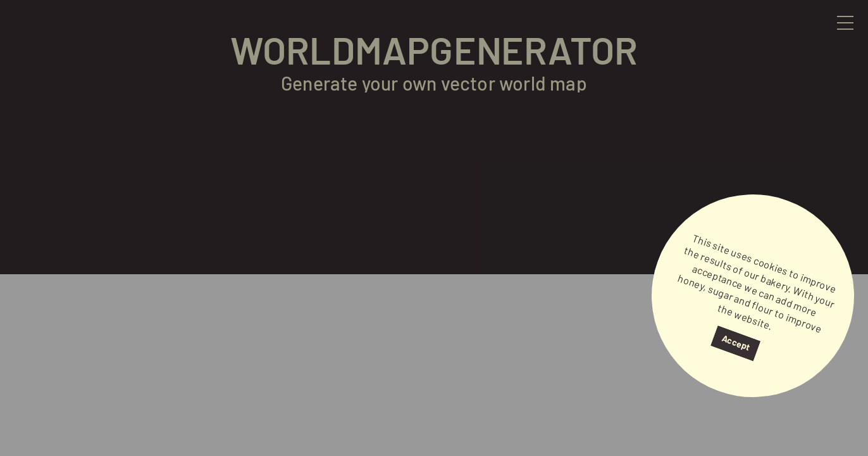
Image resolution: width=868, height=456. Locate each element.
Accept (735, 343)
